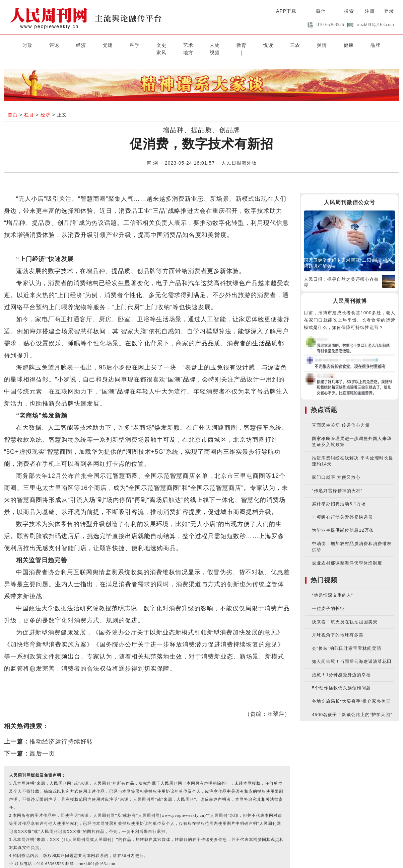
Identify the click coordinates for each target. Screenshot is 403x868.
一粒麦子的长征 (328, 600)
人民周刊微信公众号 (350, 194)
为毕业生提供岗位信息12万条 (343, 522)
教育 (191, 45)
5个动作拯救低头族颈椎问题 (341, 680)
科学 (103, 45)
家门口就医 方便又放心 (336, 469)
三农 (234, 45)
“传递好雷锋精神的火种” (337, 482)
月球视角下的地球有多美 (338, 627)
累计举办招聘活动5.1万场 (339, 496)
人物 (169, 45)
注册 (370, 11)
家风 (322, 45)
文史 (125, 45)
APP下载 (286, 11)
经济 (59, 45)
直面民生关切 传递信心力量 (341, 417)
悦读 (212, 45)
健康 (278, 45)
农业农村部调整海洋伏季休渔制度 (347, 555)
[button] (388, 45)
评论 (37, 45)
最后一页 (42, 746)
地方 (344, 45)
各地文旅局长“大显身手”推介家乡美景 (351, 693)
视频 (366, 45)
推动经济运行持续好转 (61, 733)
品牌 (300, 45)
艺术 (147, 45)
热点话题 (324, 402)
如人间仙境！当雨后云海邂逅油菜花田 (352, 653)
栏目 (29, 106)
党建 (81, 45)
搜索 (349, 11)
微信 (321, 11)
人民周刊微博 (350, 293)
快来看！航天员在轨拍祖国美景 (345, 614)
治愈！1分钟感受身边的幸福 (341, 666)
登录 (389, 11)
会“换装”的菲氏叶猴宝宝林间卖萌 (347, 640)
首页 (13, 106)
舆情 (256, 45)
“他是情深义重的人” (332, 587)
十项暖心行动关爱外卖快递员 (342, 509)
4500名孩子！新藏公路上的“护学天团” (352, 706)
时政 (15, 45)
